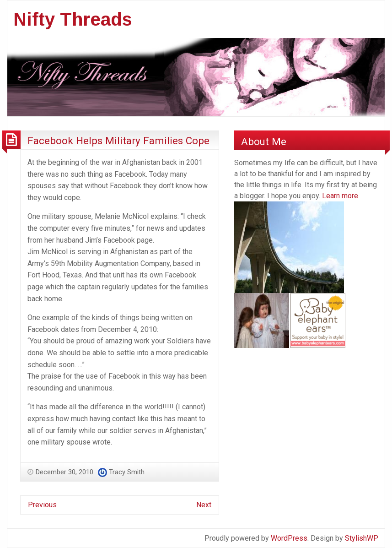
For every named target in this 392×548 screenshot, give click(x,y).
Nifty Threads (73, 19)
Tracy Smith (127, 472)
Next (204, 505)
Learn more (340, 196)
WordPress (289, 538)
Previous (42, 505)
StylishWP (362, 538)
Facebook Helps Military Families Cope (118, 141)
